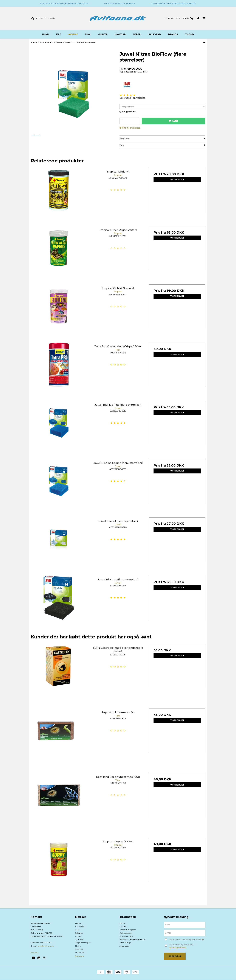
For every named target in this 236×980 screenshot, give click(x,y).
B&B (77, 930)
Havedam (120, 34)
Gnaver (103, 34)
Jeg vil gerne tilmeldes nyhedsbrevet (187, 939)
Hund (46, 34)
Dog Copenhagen (83, 943)
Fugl (88, 34)
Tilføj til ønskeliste (131, 128)
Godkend (174, 956)
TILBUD (189, 34)
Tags (122, 145)
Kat (59, 34)
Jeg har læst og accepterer (181, 946)
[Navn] (185, 925)
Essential (79, 949)
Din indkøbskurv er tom (179, 18)
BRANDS (173, 34)
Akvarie (73, 34)
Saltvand (155, 34)
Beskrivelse (124, 139)
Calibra (78, 936)
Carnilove (79, 939)
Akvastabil (80, 926)
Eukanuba (80, 952)
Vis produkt (177, 180)
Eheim (78, 946)
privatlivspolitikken (178, 947)
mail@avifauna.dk (46, 946)
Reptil (137, 34)
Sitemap (34, 952)
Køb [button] (173, 121)
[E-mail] (185, 933)
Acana (78, 923)
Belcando (79, 933)
